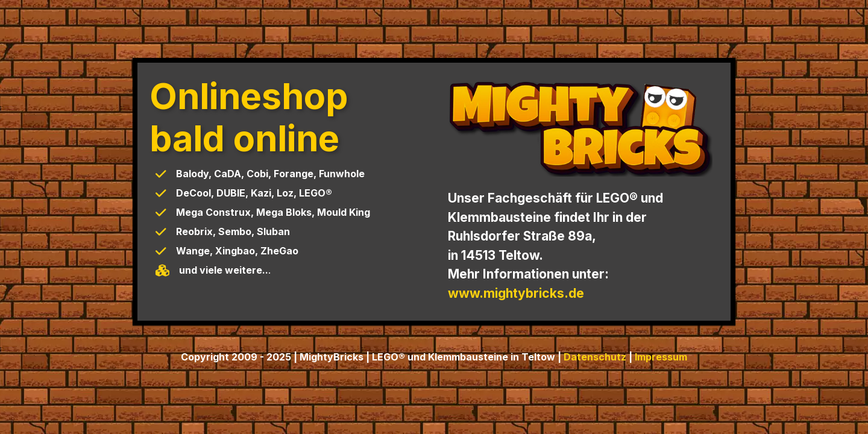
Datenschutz (595, 357)
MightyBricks (332, 357)
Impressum (661, 357)
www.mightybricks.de (516, 293)
